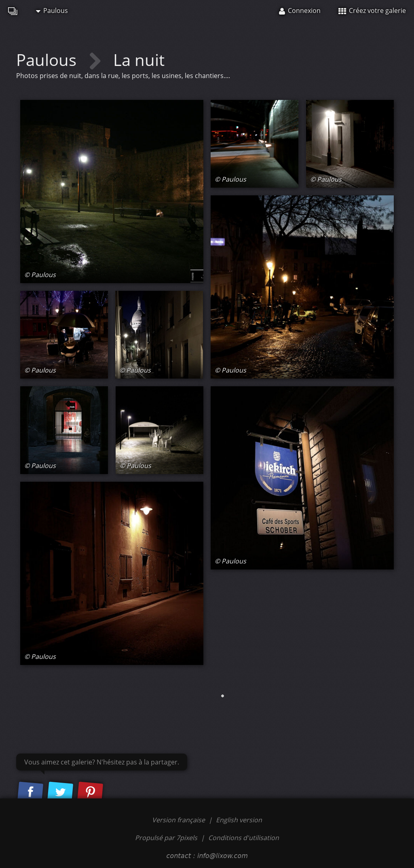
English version (239, 820)
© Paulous (40, 275)
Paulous (52, 11)
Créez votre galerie (372, 11)
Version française (179, 820)
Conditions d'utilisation (244, 838)
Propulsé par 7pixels (166, 838)
